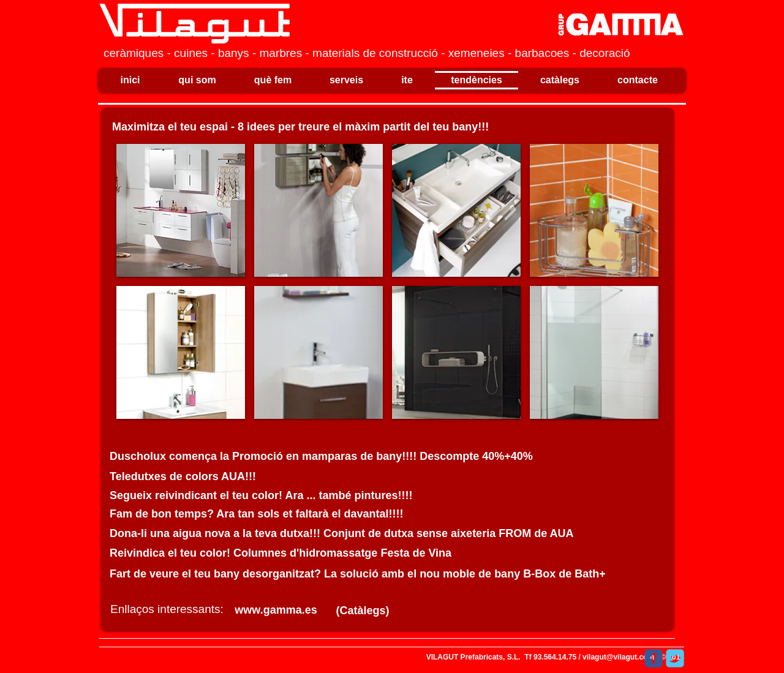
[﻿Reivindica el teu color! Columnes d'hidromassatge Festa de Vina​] (363, 553)
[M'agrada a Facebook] (609, 658)
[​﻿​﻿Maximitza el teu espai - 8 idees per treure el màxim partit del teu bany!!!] (310, 127)
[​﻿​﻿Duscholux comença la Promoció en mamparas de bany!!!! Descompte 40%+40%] (341, 457)
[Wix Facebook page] (654, 658)
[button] (181, 210)
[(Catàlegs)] (363, 611)
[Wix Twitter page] (675, 658)
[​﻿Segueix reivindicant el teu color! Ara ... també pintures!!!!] (262, 496)
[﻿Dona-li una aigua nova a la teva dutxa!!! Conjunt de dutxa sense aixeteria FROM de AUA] (363, 534)
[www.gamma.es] (276, 610)
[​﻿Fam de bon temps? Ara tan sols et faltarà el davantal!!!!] (262, 514)
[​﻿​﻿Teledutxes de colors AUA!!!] (192, 477)
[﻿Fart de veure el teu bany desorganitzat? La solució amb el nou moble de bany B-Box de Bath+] (363, 574)
